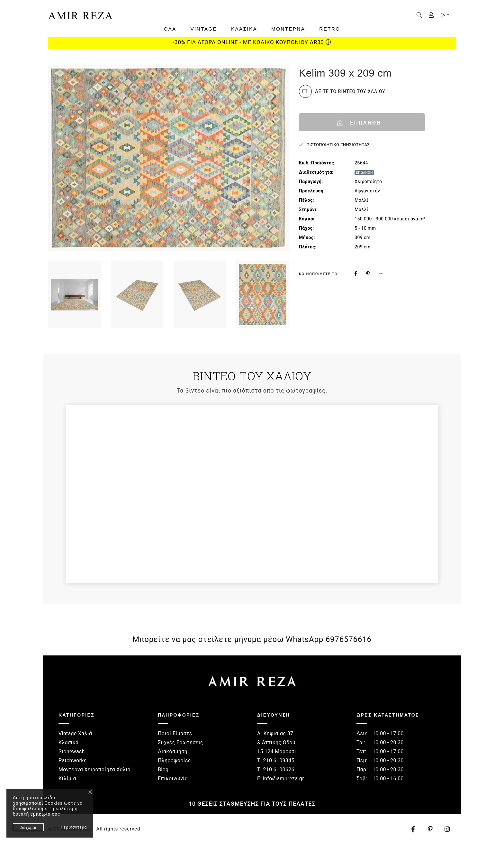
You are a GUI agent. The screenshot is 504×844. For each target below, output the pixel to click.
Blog (163, 770)
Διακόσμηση (173, 751)
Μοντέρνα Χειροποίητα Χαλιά (94, 770)
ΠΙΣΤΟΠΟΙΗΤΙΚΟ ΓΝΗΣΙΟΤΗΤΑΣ (338, 145)
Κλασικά (68, 742)
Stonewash (72, 751)
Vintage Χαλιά (75, 733)
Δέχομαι (28, 827)
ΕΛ (443, 15)
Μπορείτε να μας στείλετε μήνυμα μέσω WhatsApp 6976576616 (252, 639)
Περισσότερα (74, 827)
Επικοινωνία (173, 779)
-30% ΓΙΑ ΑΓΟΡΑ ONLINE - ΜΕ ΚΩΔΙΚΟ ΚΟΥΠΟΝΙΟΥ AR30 (252, 42)
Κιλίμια (67, 779)
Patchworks (72, 761)
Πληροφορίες (174, 761)
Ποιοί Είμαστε (175, 733)
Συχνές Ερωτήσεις (180, 742)
